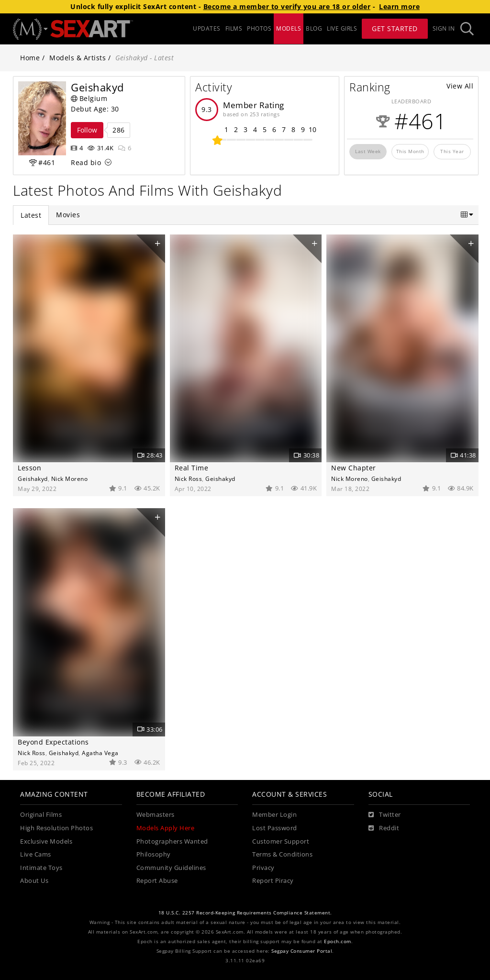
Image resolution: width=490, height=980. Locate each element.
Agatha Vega (100, 753)
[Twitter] (385, 815)
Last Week (368, 151)
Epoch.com (338, 941)
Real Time (192, 468)
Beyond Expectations (53, 742)
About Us (34, 881)
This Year (452, 151)
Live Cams (36, 854)
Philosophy (154, 854)
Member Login (274, 815)
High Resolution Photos (56, 828)
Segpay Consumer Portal (302, 951)
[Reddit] (384, 828)
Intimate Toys (41, 868)
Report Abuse (157, 881)
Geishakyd (33, 479)
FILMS (234, 28)
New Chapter (354, 468)
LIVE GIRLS (342, 28)
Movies (68, 215)
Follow (87, 130)
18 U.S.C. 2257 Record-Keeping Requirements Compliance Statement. (245, 913)
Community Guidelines (171, 868)
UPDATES (207, 28)
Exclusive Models (46, 841)
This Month (410, 151)
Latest (31, 215)
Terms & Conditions (282, 854)
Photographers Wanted (172, 841)
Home (30, 58)
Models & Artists (78, 58)
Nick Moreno (70, 479)
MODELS (289, 28)
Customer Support (281, 841)
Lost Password (275, 828)
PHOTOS (259, 28)
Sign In (444, 28)
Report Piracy (273, 881)
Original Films (41, 815)
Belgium (89, 98)
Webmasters (156, 815)
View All (460, 86)
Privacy (263, 868)
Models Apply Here (166, 828)
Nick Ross (189, 479)
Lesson (29, 468)
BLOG (314, 28)
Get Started (395, 28)
